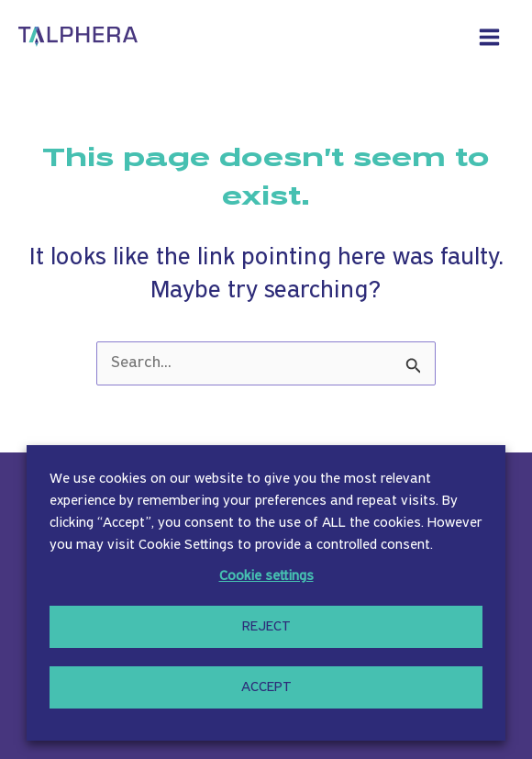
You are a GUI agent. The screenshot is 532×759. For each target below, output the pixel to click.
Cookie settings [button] (266, 576)
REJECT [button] (266, 627)
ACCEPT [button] (266, 687)
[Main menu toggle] (490, 37)
